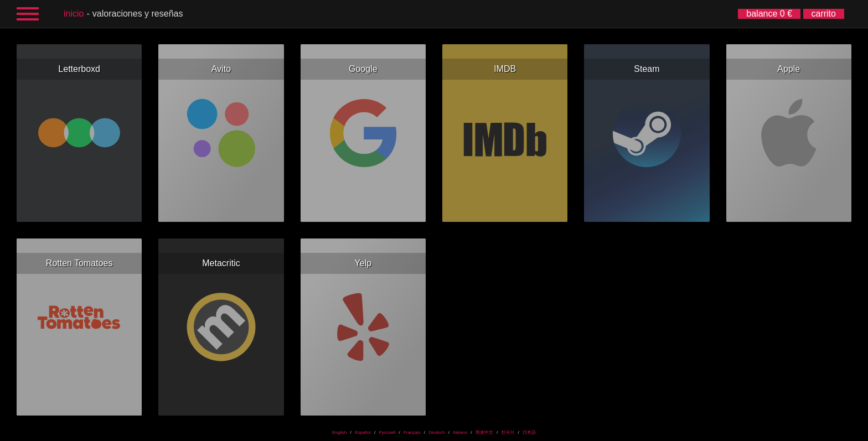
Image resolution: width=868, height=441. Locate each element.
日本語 (529, 432)
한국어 (508, 432)
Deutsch (436, 432)
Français (412, 432)
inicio (74, 14)
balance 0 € (769, 14)
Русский (387, 432)
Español (363, 432)
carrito (824, 14)
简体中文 (484, 432)
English (339, 432)
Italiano (460, 432)
